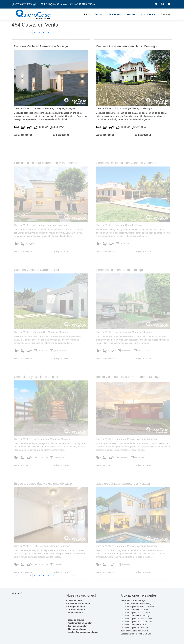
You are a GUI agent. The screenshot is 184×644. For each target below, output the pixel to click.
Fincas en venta (75, 613)
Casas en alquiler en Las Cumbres (136, 622)
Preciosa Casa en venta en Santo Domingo (126, 48)
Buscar (165, 14)
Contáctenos (148, 14)
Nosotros (132, 14)
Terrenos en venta (76, 610)
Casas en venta (75, 600)
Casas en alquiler (76, 620)
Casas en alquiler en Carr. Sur (134, 628)
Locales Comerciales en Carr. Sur (136, 634)
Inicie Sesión (17, 593)
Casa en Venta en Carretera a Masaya (41, 48)
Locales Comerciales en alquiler (83, 632)
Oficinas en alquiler (77, 629)
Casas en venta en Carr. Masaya (136, 616)
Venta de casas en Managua (134, 600)
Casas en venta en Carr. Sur (134, 625)
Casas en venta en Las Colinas (135, 610)
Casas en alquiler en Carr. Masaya (136, 619)
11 (69, 33)
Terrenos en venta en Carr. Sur (135, 631)
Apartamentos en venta (79, 603)
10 (63, 33)
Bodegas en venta (76, 607)
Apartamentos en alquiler (80, 623)
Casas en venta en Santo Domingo (136, 603)
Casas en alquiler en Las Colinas (136, 613)
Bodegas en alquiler (77, 626)
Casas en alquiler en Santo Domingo (137, 607)
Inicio (87, 14)
